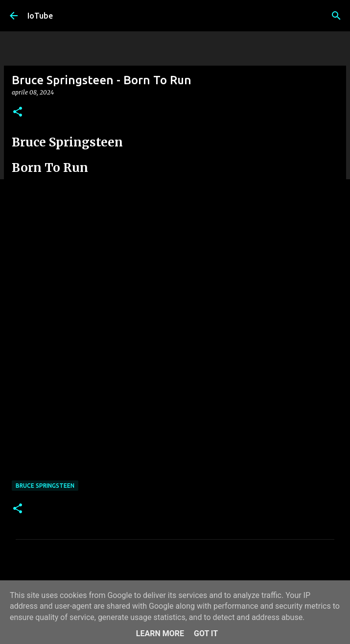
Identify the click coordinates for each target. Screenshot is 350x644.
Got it (206, 633)
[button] (18, 112)
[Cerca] (336, 16)
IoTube (40, 16)
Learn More (160, 633)
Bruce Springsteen (45, 486)
